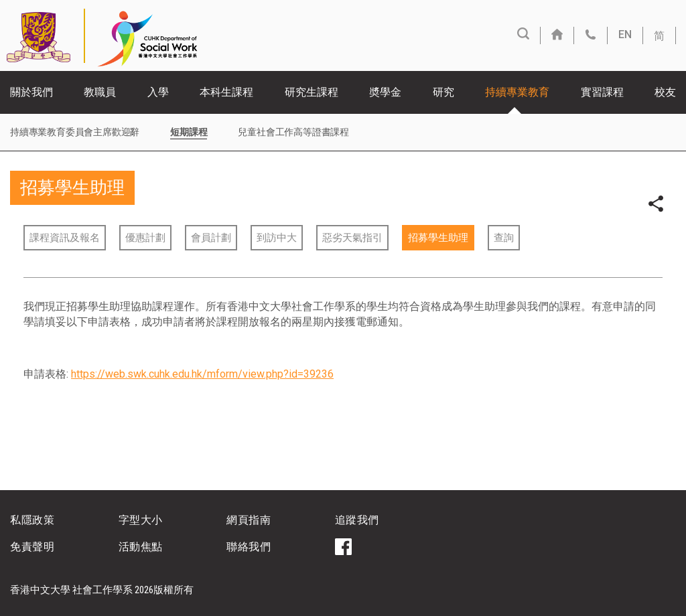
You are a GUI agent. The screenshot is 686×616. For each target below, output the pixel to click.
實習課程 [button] (602, 92)
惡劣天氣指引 (352, 238)
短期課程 (189, 132)
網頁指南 (249, 520)
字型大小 (141, 520)
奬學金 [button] (385, 92)
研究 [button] (443, 92)
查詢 (504, 238)
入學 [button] (158, 92)
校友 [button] (665, 92)
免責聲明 (32, 547)
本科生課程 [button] (226, 92)
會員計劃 (211, 238)
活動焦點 (141, 547)
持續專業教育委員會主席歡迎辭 (75, 132)
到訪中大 (277, 238)
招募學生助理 (438, 238)
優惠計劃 (145, 238)
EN (625, 34)
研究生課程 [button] (312, 92)
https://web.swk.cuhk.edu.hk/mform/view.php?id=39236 (202, 374)
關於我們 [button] (31, 92)
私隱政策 (32, 520)
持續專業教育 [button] (517, 92)
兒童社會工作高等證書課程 (293, 132)
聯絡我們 (249, 547)
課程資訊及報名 (65, 238)
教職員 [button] (100, 92)
